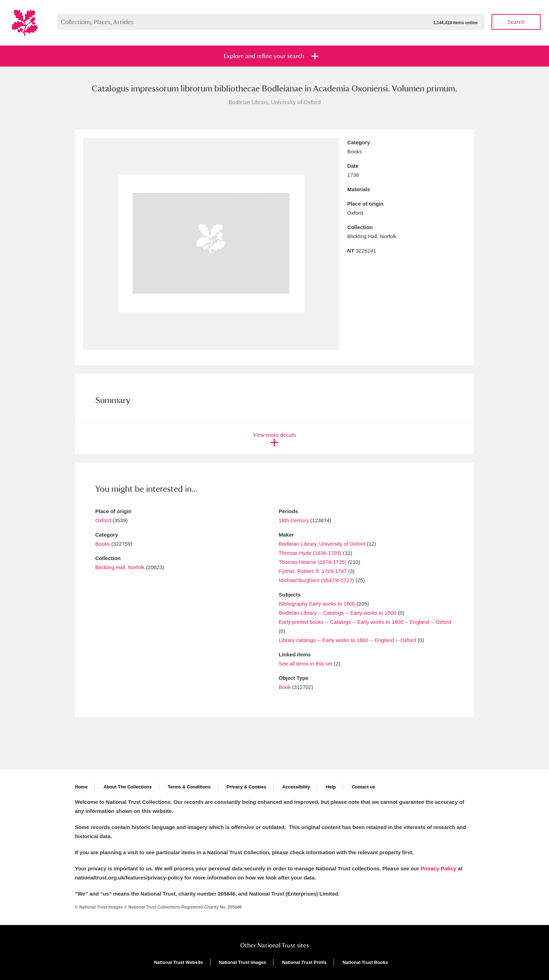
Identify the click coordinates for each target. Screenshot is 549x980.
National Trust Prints (304, 962)
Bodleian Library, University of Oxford (323, 544)
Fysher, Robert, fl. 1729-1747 (313, 571)
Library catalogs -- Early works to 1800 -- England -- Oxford (348, 640)
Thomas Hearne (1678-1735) (312, 562)
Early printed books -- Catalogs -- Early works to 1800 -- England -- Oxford (365, 622)
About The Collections (128, 787)
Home (81, 787)
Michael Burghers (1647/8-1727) (316, 580)
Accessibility (296, 787)
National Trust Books (365, 962)
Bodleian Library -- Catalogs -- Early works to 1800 (338, 613)
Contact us (363, 787)
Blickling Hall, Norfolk (120, 567)
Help (331, 787)
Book (285, 687)
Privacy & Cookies (246, 787)
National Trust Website (179, 962)
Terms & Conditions (189, 787)
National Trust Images (242, 962)
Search (516, 22)
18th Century (294, 520)
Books (103, 544)
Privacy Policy (438, 868)
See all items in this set (305, 664)
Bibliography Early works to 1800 (317, 604)
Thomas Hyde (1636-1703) (310, 553)
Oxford (103, 520)
